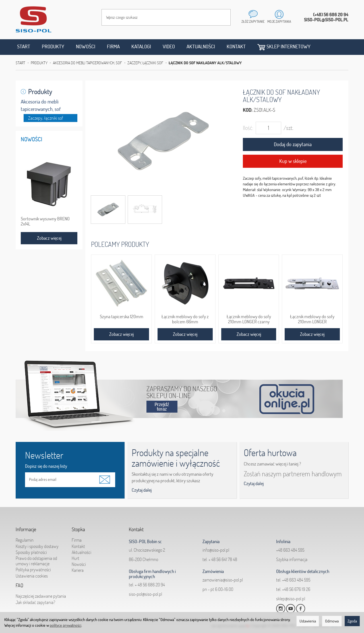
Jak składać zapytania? (35, 599)
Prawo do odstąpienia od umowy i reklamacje (36, 558)
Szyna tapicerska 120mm (122, 316)
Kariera (78, 567)
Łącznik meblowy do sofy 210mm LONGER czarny (249, 319)
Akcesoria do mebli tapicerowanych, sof (41, 105)
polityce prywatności (66, 625)
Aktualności (201, 46)
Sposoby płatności (31, 549)
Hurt (76, 555)
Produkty (53, 46)
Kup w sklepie (293, 161)
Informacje (26, 528)
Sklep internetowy (284, 47)
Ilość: (248, 128)
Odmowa (332, 621)
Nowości (86, 46)
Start (24, 46)
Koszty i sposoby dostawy (37, 543)
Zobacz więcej (121, 334)
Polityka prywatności (33, 567)
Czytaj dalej (142, 490)
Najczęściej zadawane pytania (41, 593)
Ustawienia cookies (32, 573)
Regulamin (25, 537)
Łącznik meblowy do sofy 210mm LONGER (312, 319)
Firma (113, 46)
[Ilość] (268, 128)
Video (169, 46)
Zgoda (352, 621)
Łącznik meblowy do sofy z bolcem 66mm (185, 319)
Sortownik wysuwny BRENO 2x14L (45, 221)
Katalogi (141, 46)
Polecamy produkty (120, 244)
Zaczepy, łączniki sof (46, 118)
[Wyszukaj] (221, 17)
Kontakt (236, 46)
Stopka (78, 528)
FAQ (19, 584)
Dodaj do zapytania (293, 144)
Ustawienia (308, 621)
